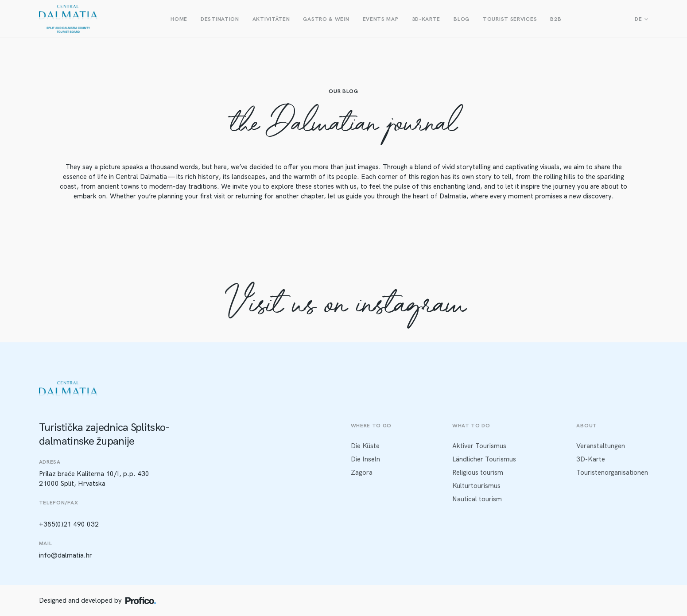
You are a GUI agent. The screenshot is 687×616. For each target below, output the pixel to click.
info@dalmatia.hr (66, 555)
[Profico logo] (141, 601)
